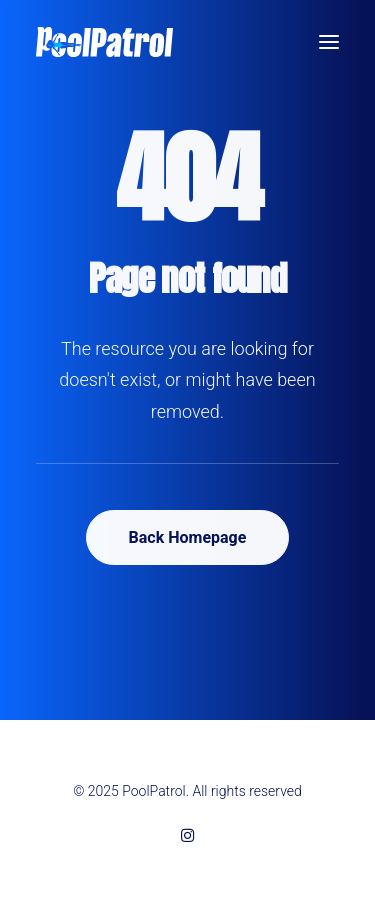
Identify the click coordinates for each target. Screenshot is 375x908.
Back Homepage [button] (188, 537)
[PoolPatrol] (104, 42)
